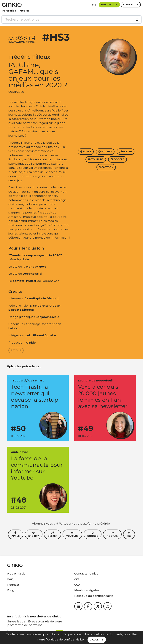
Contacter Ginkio (86, 573)
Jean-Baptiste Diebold (42, 298)
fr (94, 5)
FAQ (10, 579)
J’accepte (97, 640)
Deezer (126, 152)
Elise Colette (39, 306)
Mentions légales (87, 590)
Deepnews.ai (32, 274)
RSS (129, 534)
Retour (16, 350)
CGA (77, 585)
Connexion (131, 5)
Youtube (96, 159)
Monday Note (36, 267)
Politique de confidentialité (65, 639)
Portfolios (9, 11)
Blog (11, 590)
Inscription (109, 5)
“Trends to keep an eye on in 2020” (35, 255)
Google (117, 159)
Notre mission (17, 573)
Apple (86, 152)
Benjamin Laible (47, 317)
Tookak (112, 534)
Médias (25, 11)
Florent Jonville (45, 335)
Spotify (105, 152)
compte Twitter (25, 281)
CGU (77, 579)
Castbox (106, 167)
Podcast (13, 585)
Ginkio (31, 343)
